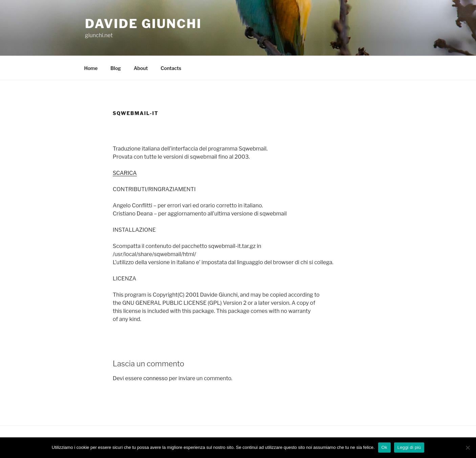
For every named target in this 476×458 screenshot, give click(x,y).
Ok (384, 447)
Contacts (171, 68)
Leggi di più (409, 447)
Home (91, 68)
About (141, 68)
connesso (155, 378)
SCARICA (125, 173)
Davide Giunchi (143, 24)
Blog (116, 68)
